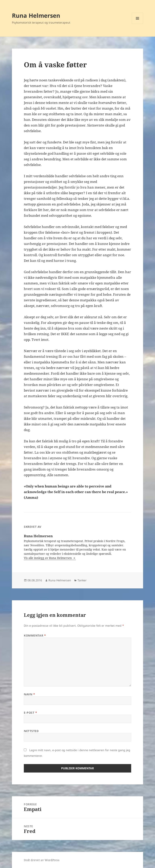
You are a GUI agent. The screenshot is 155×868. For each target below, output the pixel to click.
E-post (30, 713)
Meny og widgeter (138, 24)
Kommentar (35, 635)
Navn (29, 694)
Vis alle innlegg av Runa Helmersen (48, 558)
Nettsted (31, 731)
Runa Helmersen (36, 15)
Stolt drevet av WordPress (42, 860)
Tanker (82, 580)
